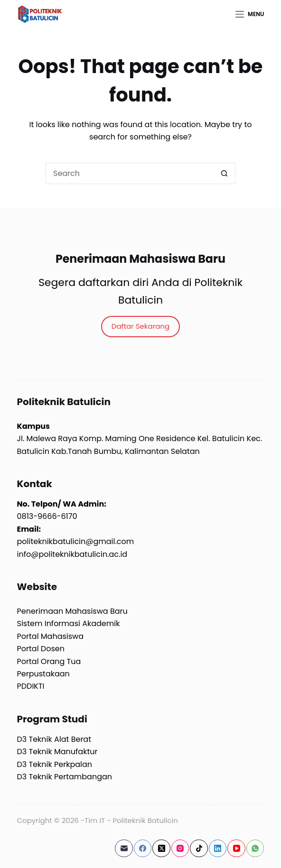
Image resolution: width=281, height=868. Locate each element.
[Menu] (250, 14)
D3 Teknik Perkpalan (55, 764)
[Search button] (225, 173)
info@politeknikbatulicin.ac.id (72, 554)
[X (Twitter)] (161, 849)
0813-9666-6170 (47, 516)
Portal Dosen (41, 649)
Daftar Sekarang (140, 326)
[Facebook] (143, 849)
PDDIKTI (31, 686)
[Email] (124, 849)
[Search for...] (130, 173)
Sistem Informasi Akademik (69, 623)
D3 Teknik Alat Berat (54, 739)
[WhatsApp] (255, 849)
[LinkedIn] (218, 849)
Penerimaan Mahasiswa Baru (72, 611)
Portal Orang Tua (49, 661)
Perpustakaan (43, 674)
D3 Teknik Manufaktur (57, 752)
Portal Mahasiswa (51, 636)
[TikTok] (199, 849)
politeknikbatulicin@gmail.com (76, 541)
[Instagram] (180, 849)
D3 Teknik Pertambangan (65, 777)
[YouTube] (236, 849)
